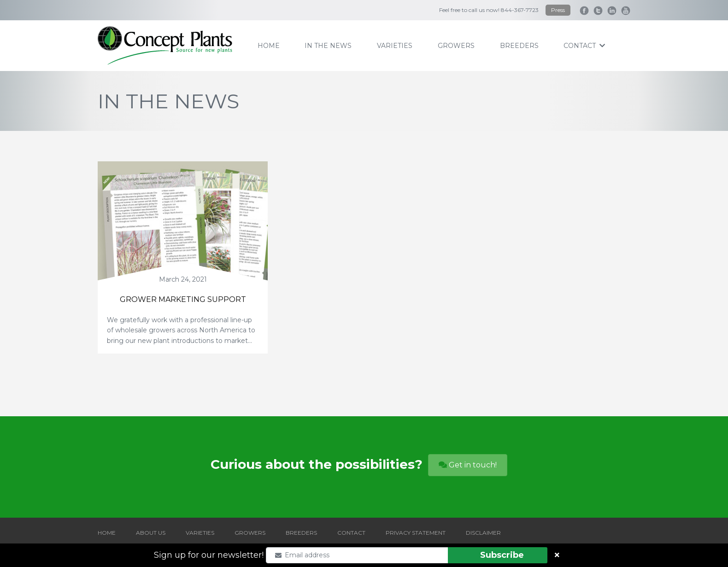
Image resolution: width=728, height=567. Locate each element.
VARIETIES (200, 533)
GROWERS (250, 533)
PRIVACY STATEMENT (416, 533)
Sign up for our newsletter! (209, 555)
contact (584, 46)
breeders (519, 46)
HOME (107, 533)
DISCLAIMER (483, 533)
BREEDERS (301, 533)
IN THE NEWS (328, 46)
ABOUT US (151, 533)
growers (456, 46)
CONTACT (351, 533)
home (269, 46)
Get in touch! (468, 465)
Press (558, 10)
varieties (395, 46)
